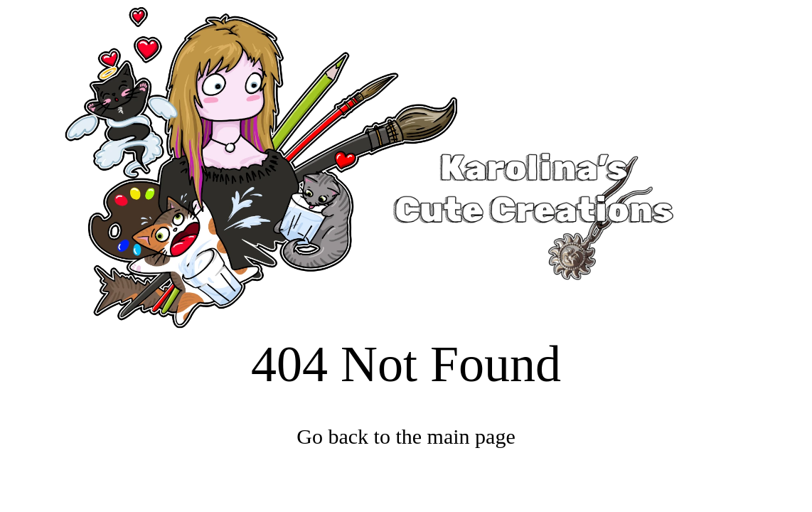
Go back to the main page (406, 436)
